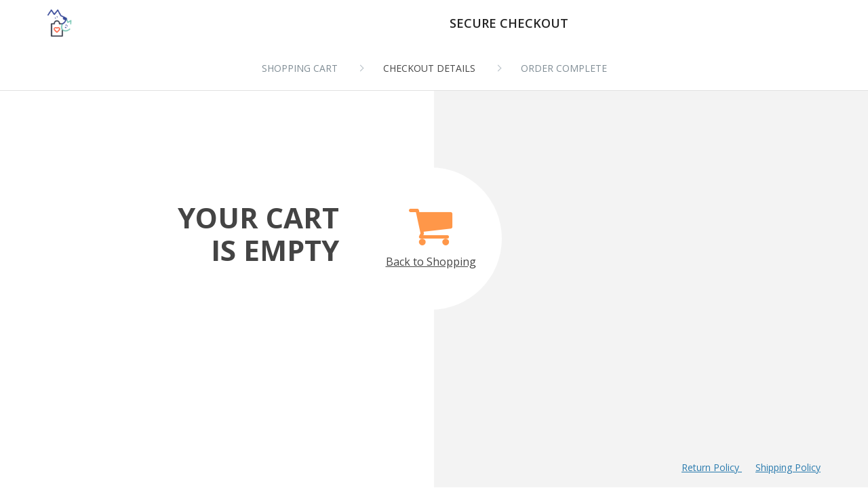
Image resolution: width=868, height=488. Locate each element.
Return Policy (712, 467)
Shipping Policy (788, 467)
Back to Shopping (431, 230)
